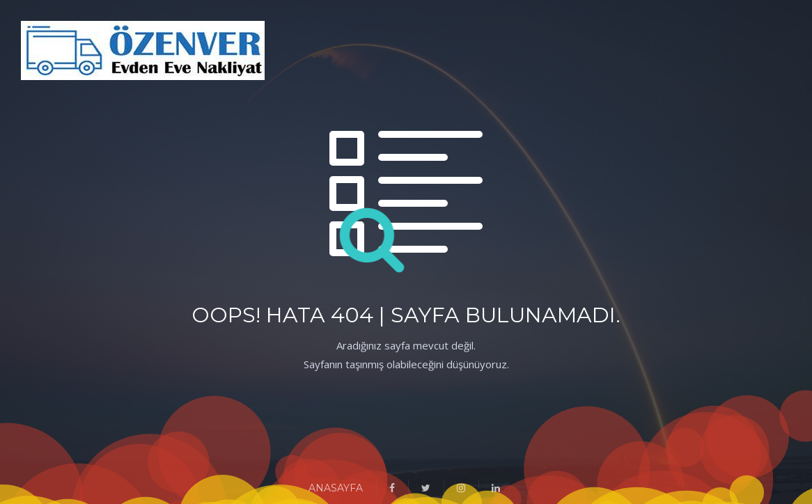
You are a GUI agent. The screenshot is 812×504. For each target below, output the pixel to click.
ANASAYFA (336, 488)
